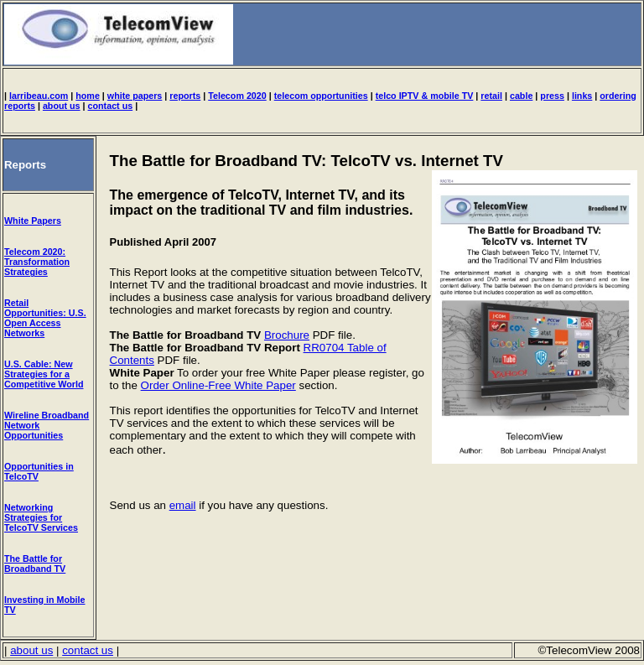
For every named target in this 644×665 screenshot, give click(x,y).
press (552, 96)
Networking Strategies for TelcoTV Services (41, 517)
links (582, 96)
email (183, 505)
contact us (111, 106)
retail (491, 96)
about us (62, 106)
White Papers (33, 221)
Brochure (287, 335)
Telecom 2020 (237, 96)
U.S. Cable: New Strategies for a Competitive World (44, 374)
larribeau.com (39, 96)
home (88, 96)
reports (185, 96)
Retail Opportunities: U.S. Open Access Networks (45, 318)
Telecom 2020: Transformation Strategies (37, 262)
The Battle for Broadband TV (35, 564)
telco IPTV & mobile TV (425, 96)
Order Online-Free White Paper (218, 385)
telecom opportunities (321, 96)
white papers (135, 96)
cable (521, 96)
